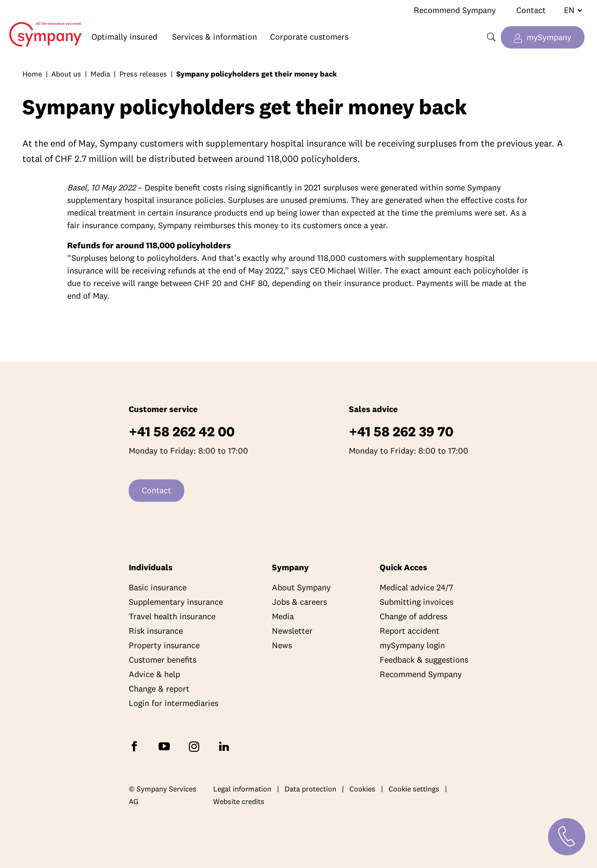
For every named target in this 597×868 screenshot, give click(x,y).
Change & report (159, 689)
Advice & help (154, 675)
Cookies (362, 789)
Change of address (413, 617)
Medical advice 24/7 (416, 588)
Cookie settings (414, 789)
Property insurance (164, 646)
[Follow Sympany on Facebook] (136, 746)
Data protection (310, 789)
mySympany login (412, 646)
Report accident (410, 631)
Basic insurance (158, 588)
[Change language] (569, 10)
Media (100, 74)
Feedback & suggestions (424, 660)
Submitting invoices (417, 602)
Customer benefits (163, 660)
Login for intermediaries (174, 703)
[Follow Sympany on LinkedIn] (226, 746)
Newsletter (292, 631)
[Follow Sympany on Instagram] (196, 746)
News (282, 646)
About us (66, 74)
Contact (531, 10)
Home (41, 27)
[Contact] (567, 837)
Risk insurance (156, 631)
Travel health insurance (172, 617)
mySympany (549, 37)
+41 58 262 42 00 (182, 432)
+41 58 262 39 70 (401, 432)
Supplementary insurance (176, 602)
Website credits (239, 802)
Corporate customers (309, 37)
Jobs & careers (299, 602)
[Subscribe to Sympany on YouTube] (166, 746)
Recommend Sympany (455, 10)
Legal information (242, 789)
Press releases (143, 74)
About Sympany (301, 588)
